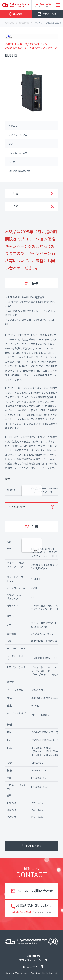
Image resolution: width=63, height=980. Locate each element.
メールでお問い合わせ (35, 891)
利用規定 (31, 956)
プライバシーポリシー (32, 960)
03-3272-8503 (43, 4)
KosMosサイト (32, 967)
